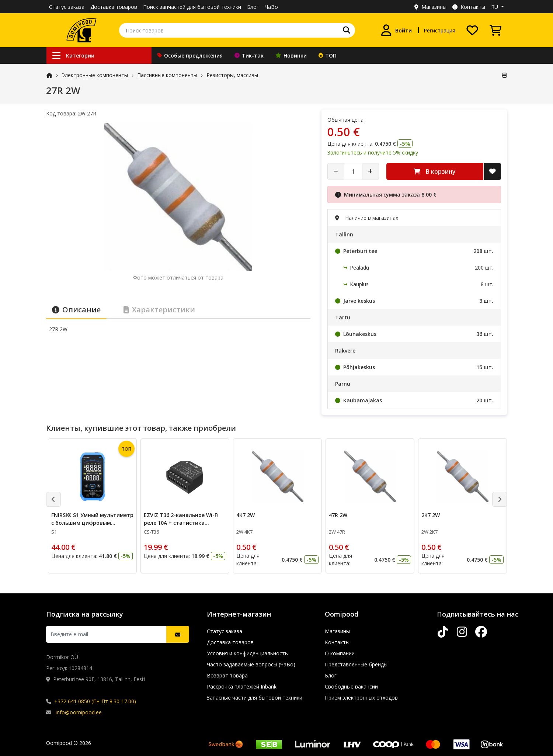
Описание (76, 310)
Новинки (291, 56)
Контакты (469, 7)
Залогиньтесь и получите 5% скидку (373, 152)
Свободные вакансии (351, 686)
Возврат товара (227, 675)
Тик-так (249, 56)
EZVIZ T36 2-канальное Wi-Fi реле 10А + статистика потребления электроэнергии (184, 523)
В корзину (435, 171)
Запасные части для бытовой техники (255, 698)
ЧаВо (271, 7)
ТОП (328, 56)
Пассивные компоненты (167, 75)
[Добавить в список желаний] (493, 171)
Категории (73, 56)
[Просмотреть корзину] (495, 30)
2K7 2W (431, 515)
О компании (340, 653)
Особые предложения (190, 56)
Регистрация (439, 30)
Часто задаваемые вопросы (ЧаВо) (251, 664)
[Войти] (396, 30)
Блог (253, 7)
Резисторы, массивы (232, 75)
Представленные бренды (356, 664)
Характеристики (159, 310)
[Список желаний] (472, 30)
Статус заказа (67, 7)
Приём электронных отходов (361, 698)
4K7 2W (246, 515)
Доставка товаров (114, 7)
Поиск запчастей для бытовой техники (192, 7)
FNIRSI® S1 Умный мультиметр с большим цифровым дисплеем (92, 523)
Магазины (430, 7)
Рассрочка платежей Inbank (242, 686)
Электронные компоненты (95, 75)
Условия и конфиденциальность (247, 653)
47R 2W (338, 515)
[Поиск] (347, 30)
